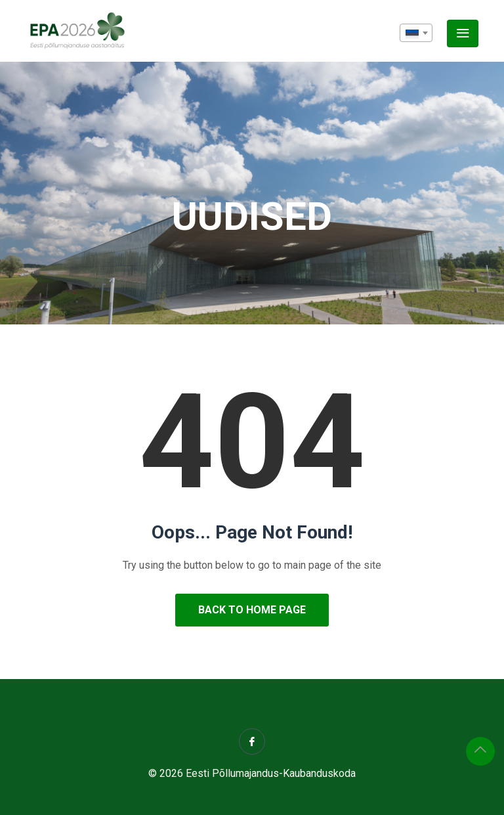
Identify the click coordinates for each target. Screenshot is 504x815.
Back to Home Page (252, 610)
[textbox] (416, 33)
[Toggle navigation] (463, 33)
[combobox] (416, 33)
